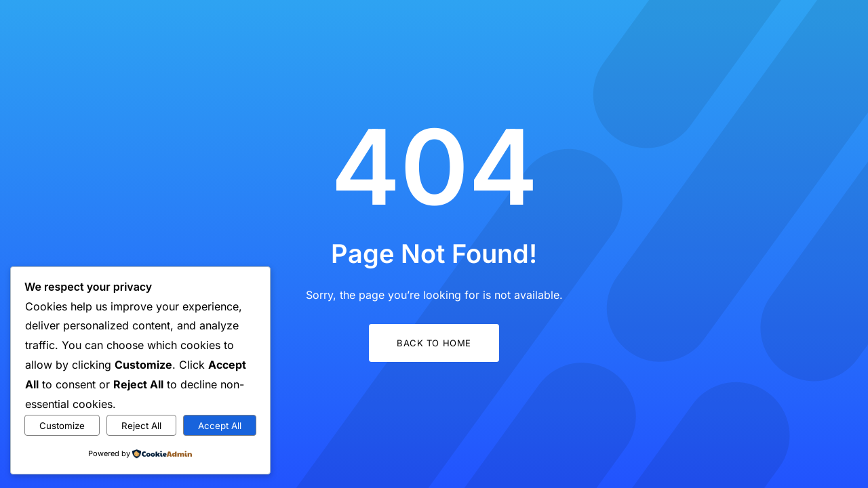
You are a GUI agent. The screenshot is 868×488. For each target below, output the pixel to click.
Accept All (220, 426)
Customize (62, 426)
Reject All (141, 426)
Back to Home (434, 343)
